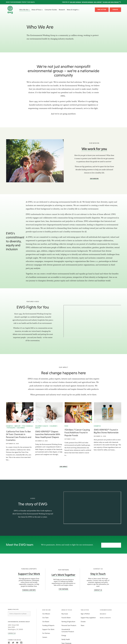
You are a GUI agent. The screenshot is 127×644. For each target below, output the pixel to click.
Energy (64, 634)
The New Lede (106, 2)
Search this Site (13, 608)
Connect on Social (15, 639)
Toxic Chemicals (66, 642)
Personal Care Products (69, 624)
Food (66, 426)
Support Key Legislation (88, 617)
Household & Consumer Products (68, 629)
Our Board (46, 620)
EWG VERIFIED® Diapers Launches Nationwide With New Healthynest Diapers (48, 434)
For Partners (63, 588)
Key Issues (65, 613)
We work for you (94, 149)
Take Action (102, 10)
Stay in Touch (98, 573)
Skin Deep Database (75, 2)
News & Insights (73, 10)
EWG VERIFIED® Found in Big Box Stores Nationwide (106, 431)
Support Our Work (29, 573)
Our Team (45, 617)
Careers (45, 636)
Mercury (18, 426)
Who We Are (25, 10)
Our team (111, 544)
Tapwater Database (87, 2)
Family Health (66, 638)
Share (83, 624)
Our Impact (64, 467)
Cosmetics (9, 426)
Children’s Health (42, 426)
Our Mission (94, 179)
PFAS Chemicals (28, 426)
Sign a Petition (85, 613)
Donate (115, 10)
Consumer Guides (51, 10)
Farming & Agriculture (68, 620)
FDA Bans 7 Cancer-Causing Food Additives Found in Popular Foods (77, 433)
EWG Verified (98, 2)
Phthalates (11, 428)
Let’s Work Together (63, 574)
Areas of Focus (37, 10)
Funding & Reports (29, 589)
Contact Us (98, 589)
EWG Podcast (115, 2)
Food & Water (66, 617)
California (21, 428)
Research (62, 10)
